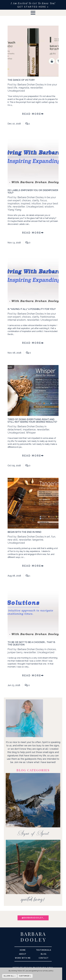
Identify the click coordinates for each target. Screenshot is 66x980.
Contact (44, 958)
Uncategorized (16, 91)
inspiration (14, 204)
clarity (35, 200)
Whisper (31, 433)
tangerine (38, 540)
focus (44, 200)
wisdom (49, 207)
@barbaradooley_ (33, 918)
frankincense (48, 317)
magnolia (24, 88)
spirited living (32, 900)
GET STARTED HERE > (33, 7)
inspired (25, 204)
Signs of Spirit (33, 833)
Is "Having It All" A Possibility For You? (32, 309)
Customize (24, 976)
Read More (33, 114)
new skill (13, 540)
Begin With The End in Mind (24, 532)
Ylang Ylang (14, 210)
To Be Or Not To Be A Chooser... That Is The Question (31, 643)
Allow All (9, 976)
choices (26, 200)
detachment (15, 430)
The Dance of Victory (21, 80)
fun (53, 537)
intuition (36, 204)
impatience (29, 430)
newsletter (36, 88)
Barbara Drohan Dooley (31, 85)
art (48, 537)
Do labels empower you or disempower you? (33, 191)
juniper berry (15, 652)
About (23, 954)
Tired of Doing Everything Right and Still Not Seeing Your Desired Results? (32, 421)
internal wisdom (17, 320)
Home (23, 950)
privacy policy (48, 971)
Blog (44, 954)
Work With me (23, 958)
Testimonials (44, 950)
